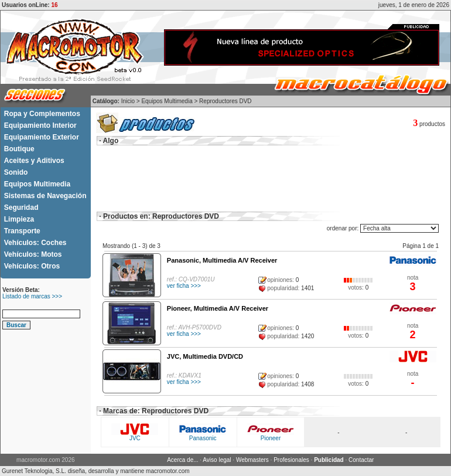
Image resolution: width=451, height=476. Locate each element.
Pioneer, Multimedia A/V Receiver (218, 308)
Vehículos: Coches (35, 243)
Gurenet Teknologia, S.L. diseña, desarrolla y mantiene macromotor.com (96, 471)
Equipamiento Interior (40, 125)
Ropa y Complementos (42, 114)
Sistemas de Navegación (45, 196)
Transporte (22, 231)
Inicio (128, 101)
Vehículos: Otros (32, 266)
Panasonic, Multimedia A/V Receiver (222, 260)
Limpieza (19, 219)
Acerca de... (182, 460)
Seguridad (21, 208)
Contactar (361, 460)
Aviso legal (217, 460)
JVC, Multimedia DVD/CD (205, 356)
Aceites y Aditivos (34, 161)
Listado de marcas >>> (32, 296)
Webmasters (252, 460)
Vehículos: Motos (33, 254)
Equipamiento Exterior (42, 137)
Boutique (19, 149)
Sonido (16, 172)
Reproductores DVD (225, 101)
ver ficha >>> (184, 286)
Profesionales (291, 460)
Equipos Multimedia (37, 184)
